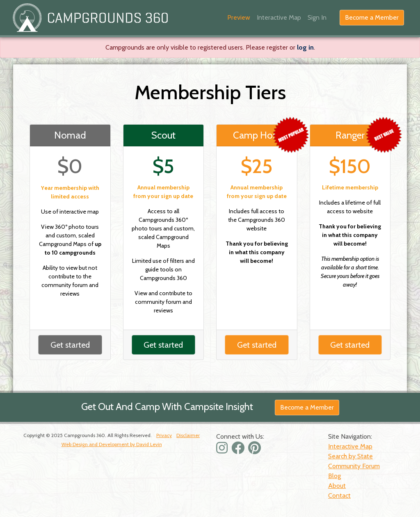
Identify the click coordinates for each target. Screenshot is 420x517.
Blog (334, 476)
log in (305, 47)
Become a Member (372, 17)
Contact (339, 495)
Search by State (350, 456)
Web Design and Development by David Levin (112, 444)
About (337, 486)
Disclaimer (188, 435)
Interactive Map (279, 17)
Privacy (164, 435)
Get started (70, 345)
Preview (239, 17)
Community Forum (354, 466)
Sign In (317, 17)
